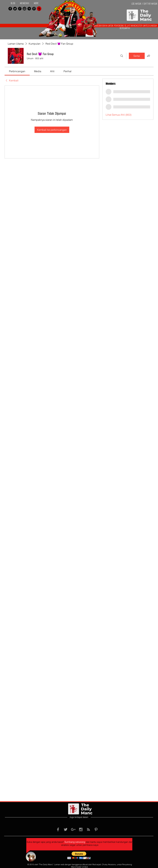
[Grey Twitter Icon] (66, 829)
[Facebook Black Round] (10, 9)
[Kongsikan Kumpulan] (148, 56)
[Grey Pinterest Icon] (96, 829)
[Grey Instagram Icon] (81, 829)
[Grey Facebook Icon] (58, 829)
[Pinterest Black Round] (34, 9)
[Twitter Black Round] (15, 9)
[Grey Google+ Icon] (73, 829)
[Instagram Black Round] (24, 9)
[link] (17, 71)
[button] (79, 855)
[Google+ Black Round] (20, 9)
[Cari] (122, 56)
